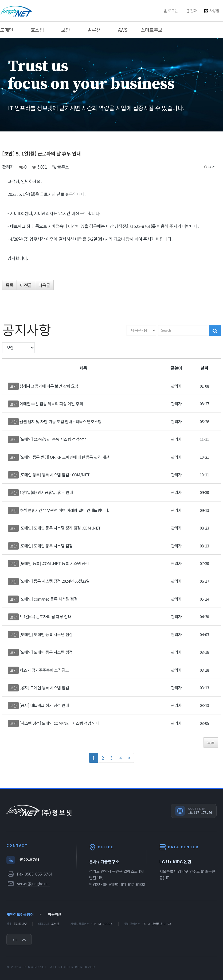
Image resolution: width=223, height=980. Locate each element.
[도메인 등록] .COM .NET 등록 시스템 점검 (54, 563)
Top (19, 940)
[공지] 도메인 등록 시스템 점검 (44, 688)
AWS (123, 30)
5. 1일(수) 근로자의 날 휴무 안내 (45, 617)
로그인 (173, 10)
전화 (193, 10)
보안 (66, 30)
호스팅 (37, 30)
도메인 (7, 30)
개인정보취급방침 (20, 914)
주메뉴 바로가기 (0, 0)
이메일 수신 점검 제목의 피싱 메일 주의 (51, 404)
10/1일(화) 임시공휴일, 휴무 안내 (46, 492)
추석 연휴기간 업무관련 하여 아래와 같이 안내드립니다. (64, 510)
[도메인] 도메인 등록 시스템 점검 (46, 546)
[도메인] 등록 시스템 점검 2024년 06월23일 (55, 581)
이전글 (26, 285)
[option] (111, 85)
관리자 (8, 167)
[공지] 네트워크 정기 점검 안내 (44, 705)
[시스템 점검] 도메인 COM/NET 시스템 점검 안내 (59, 723)
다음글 (44, 285)
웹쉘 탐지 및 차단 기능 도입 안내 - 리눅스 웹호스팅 (60, 421)
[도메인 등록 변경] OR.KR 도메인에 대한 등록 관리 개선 (64, 457)
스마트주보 (152, 30)
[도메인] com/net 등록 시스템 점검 (48, 599)
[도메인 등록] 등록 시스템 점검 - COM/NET (55, 475)
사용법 (214, 10)
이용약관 (55, 914)
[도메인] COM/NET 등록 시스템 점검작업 (53, 439)
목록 (9, 285)
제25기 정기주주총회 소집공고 (44, 670)
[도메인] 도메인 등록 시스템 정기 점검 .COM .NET (60, 528)
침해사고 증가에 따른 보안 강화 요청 (49, 386)
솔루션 (94, 30)
